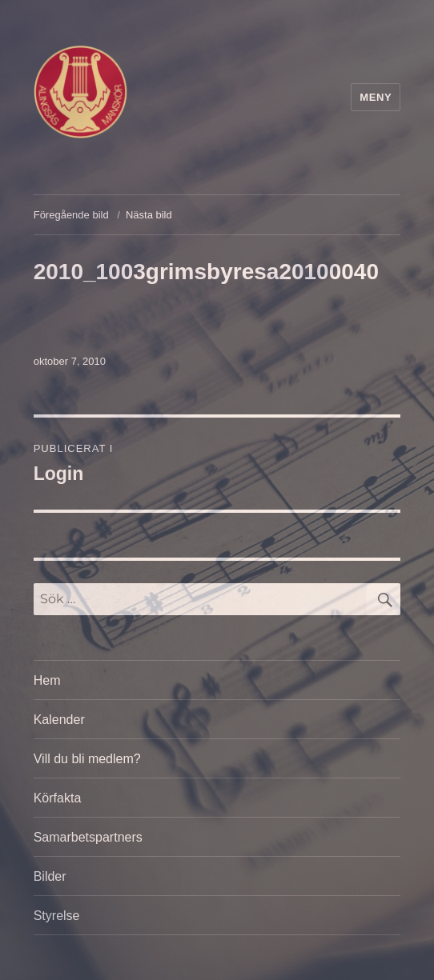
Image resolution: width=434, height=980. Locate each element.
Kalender (59, 720)
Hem (47, 680)
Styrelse (57, 916)
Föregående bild (71, 215)
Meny (376, 97)
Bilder (50, 876)
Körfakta (58, 798)
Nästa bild (149, 215)
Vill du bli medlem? (87, 759)
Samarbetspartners (88, 837)
